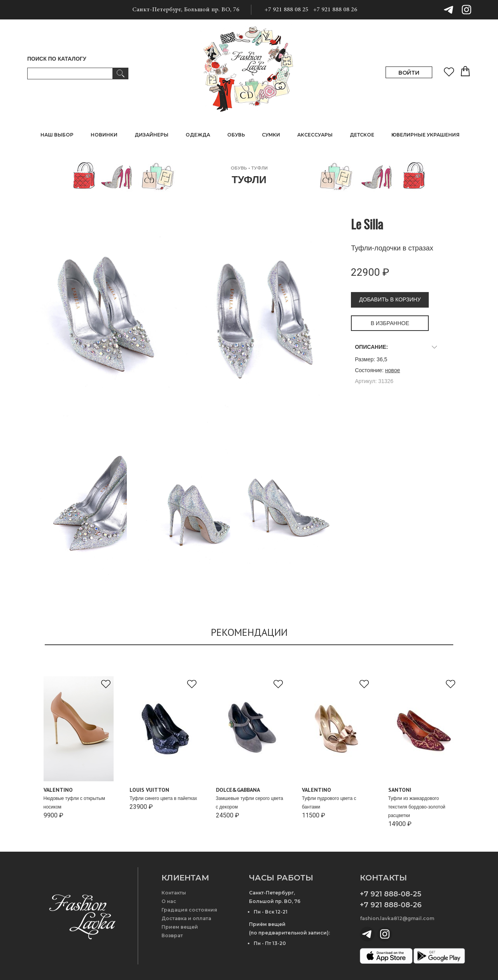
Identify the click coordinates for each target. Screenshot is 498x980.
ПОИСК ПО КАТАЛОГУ (57, 59)
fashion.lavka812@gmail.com (397, 918)
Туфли (260, 168)
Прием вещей (180, 927)
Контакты (174, 893)
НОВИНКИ (104, 135)
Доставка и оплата (186, 918)
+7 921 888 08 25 (287, 10)
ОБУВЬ (239, 168)
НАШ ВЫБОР (57, 135)
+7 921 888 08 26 (335, 10)
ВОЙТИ (409, 73)
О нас (169, 901)
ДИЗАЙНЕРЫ (152, 135)
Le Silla (367, 224)
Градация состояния (189, 910)
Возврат (172, 935)
